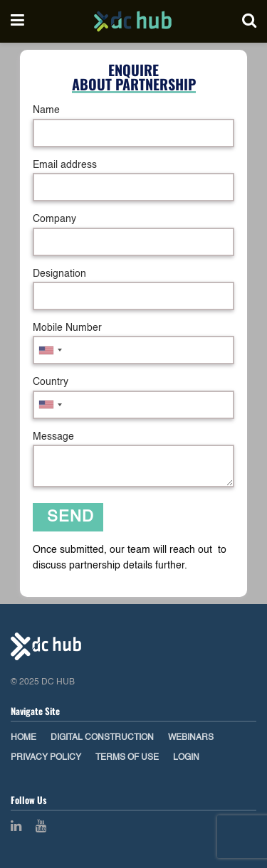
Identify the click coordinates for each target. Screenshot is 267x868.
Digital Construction (102, 738)
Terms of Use (127, 758)
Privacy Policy (46, 758)
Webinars (191, 738)
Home (23, 738)
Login (186, 758)
